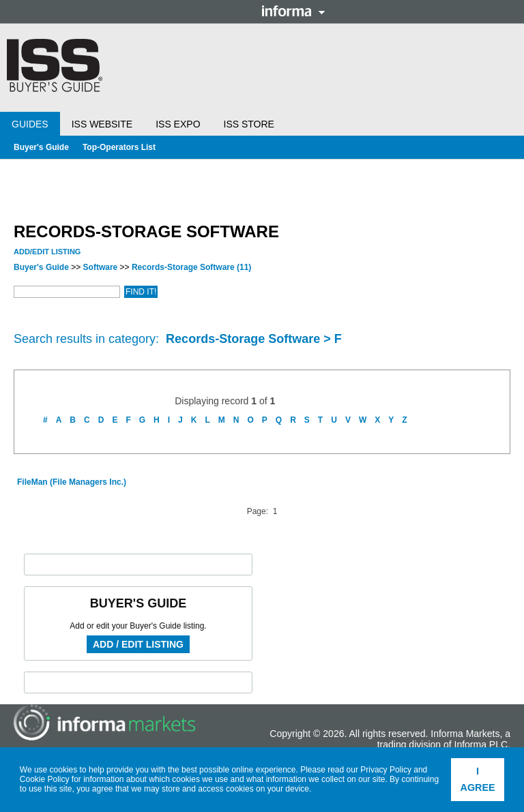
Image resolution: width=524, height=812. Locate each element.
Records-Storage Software (191, 267)
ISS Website (102, 124)
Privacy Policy (386, 770)
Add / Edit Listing (138, 644)
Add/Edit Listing (47, 252)
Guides (30, 124)
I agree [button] (478, 779)
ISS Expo (178, 124)
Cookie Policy (45, 779)
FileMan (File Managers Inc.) (72, 482)
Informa (293, 11)
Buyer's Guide (41, 147)
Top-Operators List (119, 147)
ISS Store (249, 124)
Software (101, 267)
